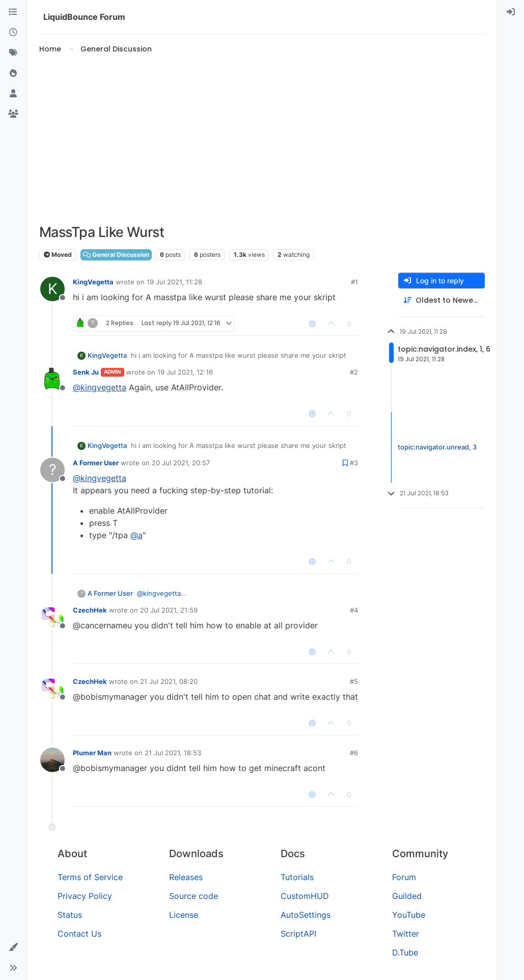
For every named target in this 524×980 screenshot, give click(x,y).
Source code (194, 896)
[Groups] (13, 114)
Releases (186, 877)
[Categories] (13, 12)
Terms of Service (90, 877)
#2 (354, 372)
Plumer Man (92, 753)
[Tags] (13, 53)
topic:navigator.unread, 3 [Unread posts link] (437, 447)
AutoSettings (306, 915)
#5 (354, 681)
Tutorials (297, 877)
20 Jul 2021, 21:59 (169, 610)
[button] (13, 947)
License (184, 915)
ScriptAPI (298, 934)
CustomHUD (305, 896)
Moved (58, 255)
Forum (404, 877)
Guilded (407, 896)
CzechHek (90, 610)
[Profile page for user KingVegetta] (52, 289)
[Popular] (13, 73)
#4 (354, 610)
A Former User (96, 463)
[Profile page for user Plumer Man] (52, 760)
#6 (354, 753)
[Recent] (13, 33)
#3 (354, 463)
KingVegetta (93, 282)
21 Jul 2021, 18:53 (173, 753)
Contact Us (79, 934)
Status (70, 915)
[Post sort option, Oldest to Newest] (442, 300)
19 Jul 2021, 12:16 (185, 372)
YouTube (409, 915)
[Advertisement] (262, 140)
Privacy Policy (85, 896)
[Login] (511, 12)
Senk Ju (86, 372)
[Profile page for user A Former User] (52, 470)
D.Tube (405, 952)
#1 (354, 282)
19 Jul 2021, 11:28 (174, 282)
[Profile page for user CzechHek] (52, 617)
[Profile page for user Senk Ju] (52, 379)
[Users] (13, 94)
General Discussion (116, 255)
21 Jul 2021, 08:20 (169, 681)
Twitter (406, 934)
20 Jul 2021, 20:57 (181, 463)
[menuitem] (511, 12)
